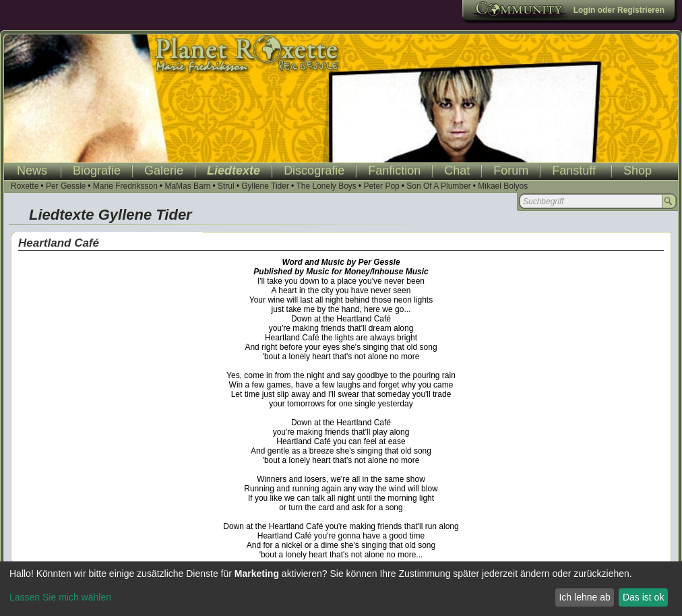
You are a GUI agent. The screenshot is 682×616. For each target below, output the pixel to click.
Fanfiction (394, 171)
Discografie (314, 171)
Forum (511, 171)
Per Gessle (66, 186)
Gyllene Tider (265, 186)
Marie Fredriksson (125, 186)
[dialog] (341, 589)
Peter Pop (381, 186)
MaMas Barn (187, 186)
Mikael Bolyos (503, 186)
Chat (457, 171)
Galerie (164, 171)
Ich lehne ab (584, 597)
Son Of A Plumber (438, 186)
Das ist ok (643, 597)
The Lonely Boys (326, 186)
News (32, 171)
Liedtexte (234, 171)
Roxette (25, 186)
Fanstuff (574, 171)
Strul (226, 186)
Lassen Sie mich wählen (60, 597)
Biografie (97, 171)
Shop (638, 171)
